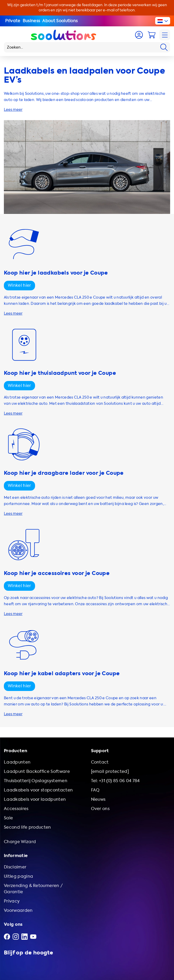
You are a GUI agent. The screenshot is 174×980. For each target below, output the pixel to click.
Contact (100, 762)
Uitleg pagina (18, 876)
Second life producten (27, 827)
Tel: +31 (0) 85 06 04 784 (115, 781)
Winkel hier (19, 285)
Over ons (100, 809)
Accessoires (16, 809)
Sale (8, 818)
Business (31, 21)
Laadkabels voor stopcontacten (38, 790)
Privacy (12, 901)
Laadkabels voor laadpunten (35, 799)
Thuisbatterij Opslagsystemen (36, 781)
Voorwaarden (18, 910)
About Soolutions (60, 21)
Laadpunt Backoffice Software (37, 771)
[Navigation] (165, 35)
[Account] (139, 35)
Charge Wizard (20, 842)
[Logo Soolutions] (64, 35)
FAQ (95, 790)
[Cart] (152, 35)
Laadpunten (17, 762)
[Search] (164, 47)
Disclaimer (15, 867)
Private (13, 21)
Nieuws (98, 799)
